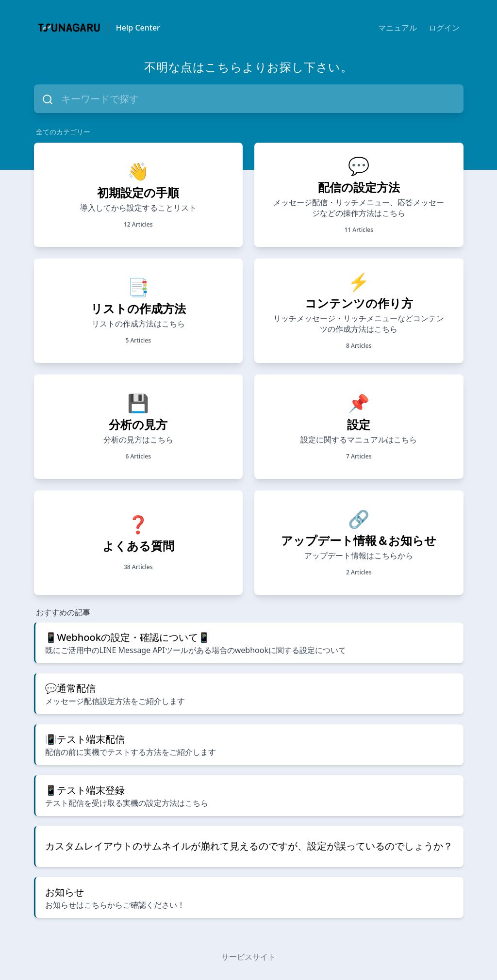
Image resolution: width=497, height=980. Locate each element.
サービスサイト (248, 957)
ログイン (444, 28)
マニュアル (398, 28)
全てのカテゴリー (63, 132)
